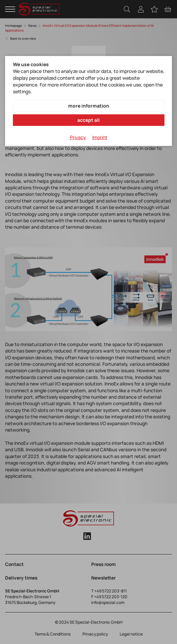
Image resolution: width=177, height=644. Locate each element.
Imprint (100, 137)
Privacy (78, 137)
